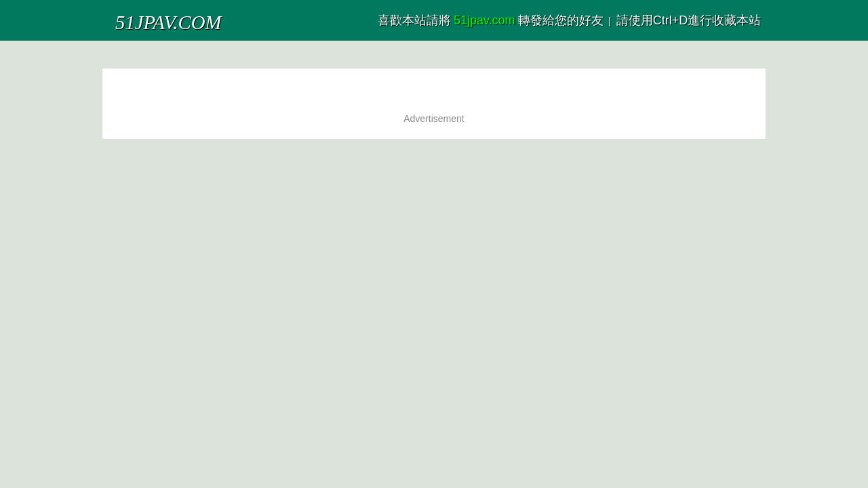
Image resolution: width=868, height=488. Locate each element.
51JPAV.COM (148, 17)
